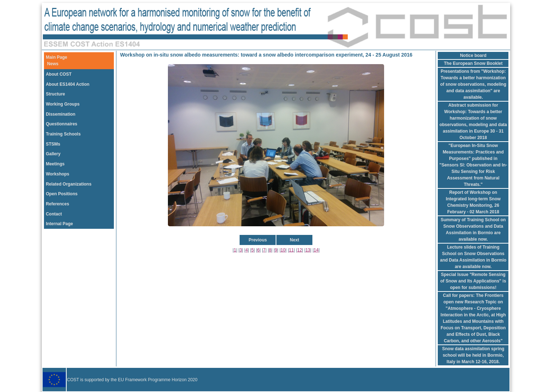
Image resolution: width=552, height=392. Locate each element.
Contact (54, 214)
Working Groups (63, 104)
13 (308, 250)
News (53, 64)
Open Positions (62, 194)
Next (294, 240)
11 (291, 250)
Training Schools (63, 134)
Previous (258, 240)
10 (283, 250)
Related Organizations (69, 184)
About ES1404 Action (68, 84)
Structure (55, 94)
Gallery (53, 154)
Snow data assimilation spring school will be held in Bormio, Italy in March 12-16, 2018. (473, 355)
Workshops (57, 174)
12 (300, 250)
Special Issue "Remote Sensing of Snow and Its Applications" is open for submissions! (473, 281)
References (57, 204)
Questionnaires (61, 124)
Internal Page (59, 224)
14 (316, 250)
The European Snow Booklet (473, 63)
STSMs (53, 144)
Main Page (56, 57)
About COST (59, 74)
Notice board (473, 55)
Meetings (55, 164)
